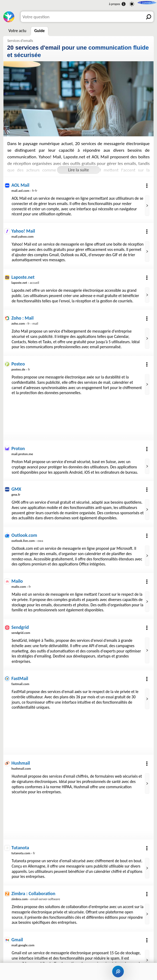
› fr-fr (25, 190)
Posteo (18, 361)
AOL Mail (21, 184)
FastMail (20, 682)
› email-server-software (37, 901)
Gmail (17, 941)
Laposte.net (23, 275)
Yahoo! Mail (24, 230)
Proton (18, 444)
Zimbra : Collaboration (34, 896)
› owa (28, 541)
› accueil (26, 280)
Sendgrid (20, 632)
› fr (21, 366)
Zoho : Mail (23, 315)
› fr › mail (25, 320)
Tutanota (21, 850)
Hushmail (21, 766)
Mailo (17, 581)
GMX (16, 484)
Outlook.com (25, 535)
